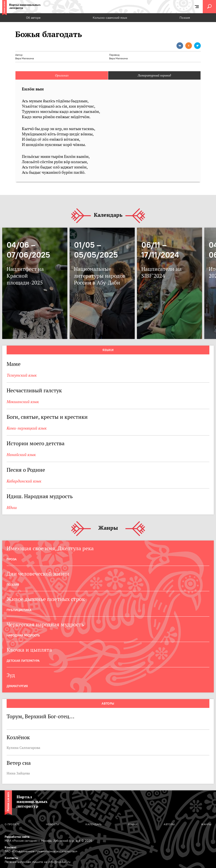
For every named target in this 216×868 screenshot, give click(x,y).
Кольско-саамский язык (110, 18)
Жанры (108, 528)
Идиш (12, 508)
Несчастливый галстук (34, 390)
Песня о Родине (26, 470)
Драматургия (17, 686)
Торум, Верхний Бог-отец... (41, 716)
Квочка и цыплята (29, 650)
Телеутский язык (22, 375)
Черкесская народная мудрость (45, 624)
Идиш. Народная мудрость (40, 496)
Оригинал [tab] (62, 75)
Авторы (108, 703)
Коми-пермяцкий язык (27, 428)
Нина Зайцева (18, 773)
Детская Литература (23, 661)
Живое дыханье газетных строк (46, 599)
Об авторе (33, 18)
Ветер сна (19, 763)
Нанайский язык (21, 455)
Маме (14, 364)
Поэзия (185, 18)
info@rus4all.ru (59, 862)
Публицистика (19, 610)
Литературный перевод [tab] (154, 75)
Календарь (108, 215)
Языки (108, 350)
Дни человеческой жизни (38, 574)
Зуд (11, 675)
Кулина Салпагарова (23, 748)
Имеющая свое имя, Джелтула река (50, 548)
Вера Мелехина (25, 58)
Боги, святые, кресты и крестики (47, 417)
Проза (12, 559)
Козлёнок (18, 737)
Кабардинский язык (24, 481)
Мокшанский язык (23, 402)
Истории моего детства (36, 443)
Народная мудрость (23, 635)
